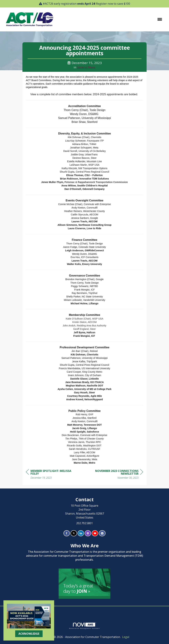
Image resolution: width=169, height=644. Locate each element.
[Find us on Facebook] (67, 533)
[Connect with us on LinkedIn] (81, 533)
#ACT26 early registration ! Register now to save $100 (86, 4)
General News (86, 67)
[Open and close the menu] (111, 19)
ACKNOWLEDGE (29, 634)
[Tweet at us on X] (74, 533)
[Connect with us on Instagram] (88, 533)
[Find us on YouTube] (95, 533)
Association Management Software (84, 626)
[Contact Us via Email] (102, 533)
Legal (126, 637)
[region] (117, 475)
